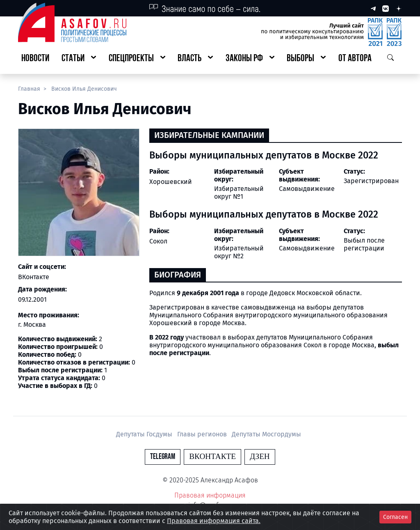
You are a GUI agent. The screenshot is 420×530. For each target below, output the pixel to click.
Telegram (163, 457)
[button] (79, 59)
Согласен (395, 517)
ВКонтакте (34, 277)
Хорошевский (171, 182)
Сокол (158, 241)
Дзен (260, 457)
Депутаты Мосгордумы (266, 434)
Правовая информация (210, 495)
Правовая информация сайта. (214, 521)
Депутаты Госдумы (145, 434)
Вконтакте (212, 457)
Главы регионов (203, 434)
